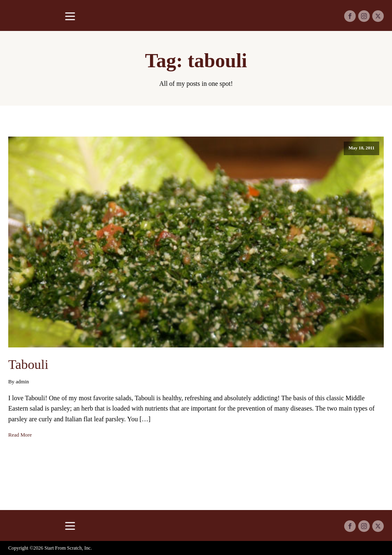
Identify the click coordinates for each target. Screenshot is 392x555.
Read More (20, 435)
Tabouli (28, 364)
